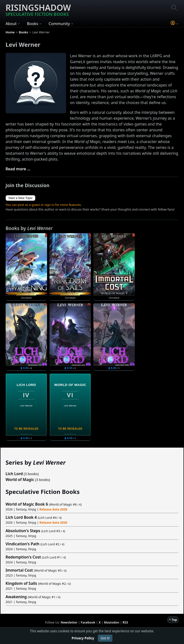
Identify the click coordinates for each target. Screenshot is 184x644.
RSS (125, 622)
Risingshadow (38, 10)
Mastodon (112, 622)
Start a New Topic (20, 198)
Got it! (105, 638)
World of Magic (20, 480)
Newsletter (69, 622)
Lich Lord (14, 474)
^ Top (173, 620)
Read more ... (18, 169)
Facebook (88, 622)
